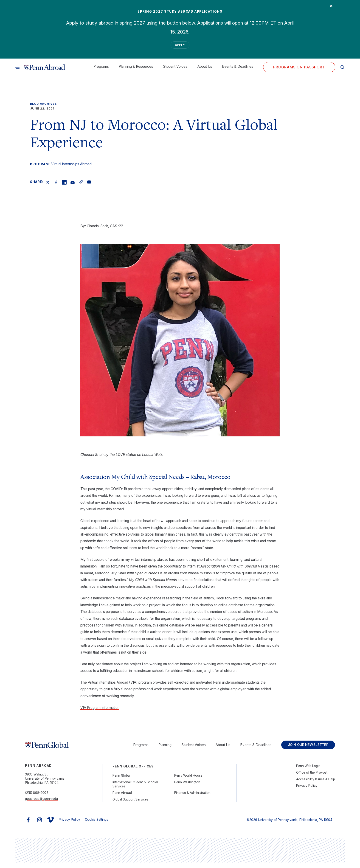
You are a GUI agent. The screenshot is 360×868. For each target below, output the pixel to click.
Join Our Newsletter (304, 749)
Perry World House (188, 781)
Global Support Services (130, 805)
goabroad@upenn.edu (41, 804)
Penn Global (121, 781)
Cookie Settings (97, 825)
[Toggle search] (17, 70)
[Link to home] (45, 70)
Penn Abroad (122, 798)
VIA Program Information (100, 711)
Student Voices (175, 70)
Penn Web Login (308, 771)
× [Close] (328, 8)
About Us (205, 70)
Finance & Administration (192, 798)
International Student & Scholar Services (135, 789)
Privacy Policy (307, 791)
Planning (156, 749)
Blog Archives (44, 107)
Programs (101, 70)
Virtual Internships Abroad (71, 167)
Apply (180, 46)
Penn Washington (187, 787)
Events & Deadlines (238, 70)
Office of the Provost (312, 778)
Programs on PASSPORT (299, 70)
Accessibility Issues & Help (316, 784)
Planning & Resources (136, 70)
